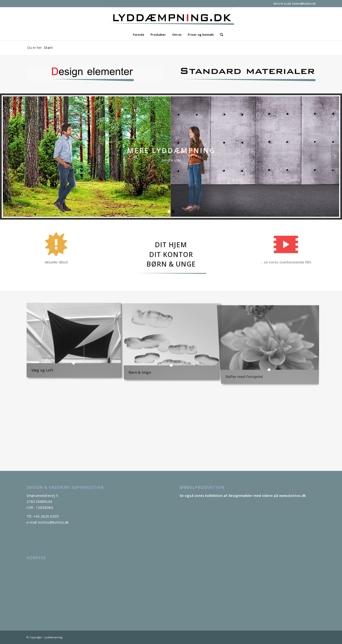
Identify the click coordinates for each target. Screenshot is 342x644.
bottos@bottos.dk (304, 3)
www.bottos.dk (292, 495)
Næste (335, 156)
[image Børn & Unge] (173, 342)
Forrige (7, 156)
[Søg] (220, 35)
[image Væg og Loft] (75, 342)
